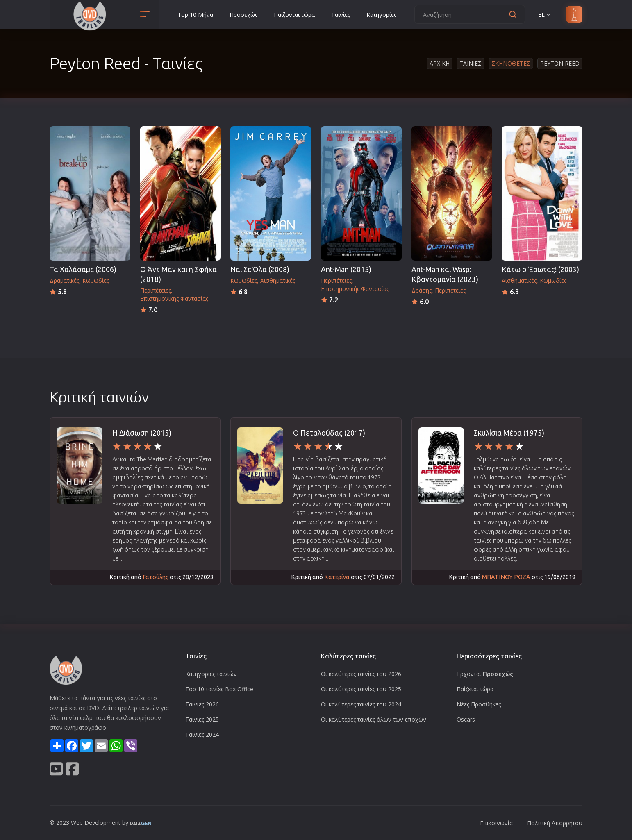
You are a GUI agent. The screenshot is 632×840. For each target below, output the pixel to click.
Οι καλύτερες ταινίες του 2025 (361, 689)
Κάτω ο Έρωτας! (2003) (540, 269)
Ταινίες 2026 (202, 704)
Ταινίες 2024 (202, 734)
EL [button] (545, 15)
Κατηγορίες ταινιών (211, 674)
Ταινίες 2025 (202, 719)
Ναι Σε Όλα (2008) (260, 269)
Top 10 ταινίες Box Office (219, 689)
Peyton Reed (560, 63)
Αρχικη (440, 63)
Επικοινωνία (496, 823)
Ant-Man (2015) (346, 269)
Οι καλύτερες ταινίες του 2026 (361, 674)
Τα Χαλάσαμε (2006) (83, 269)
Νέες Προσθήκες (479, 704)
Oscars (466, 719)
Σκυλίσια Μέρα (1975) (509, 433)
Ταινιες (471, 63)
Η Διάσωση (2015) (142, 433)
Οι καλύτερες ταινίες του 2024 (361, 704)
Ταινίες (341, 15)
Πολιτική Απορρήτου (555, 823)
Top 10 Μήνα (195, 15)
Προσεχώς (243, 15)
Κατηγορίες (381, 15)
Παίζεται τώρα (475, 689)
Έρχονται (485, 674)
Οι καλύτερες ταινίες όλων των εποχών (374, 719)
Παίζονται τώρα (294, 15)
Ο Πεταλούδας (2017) (329, 433)
